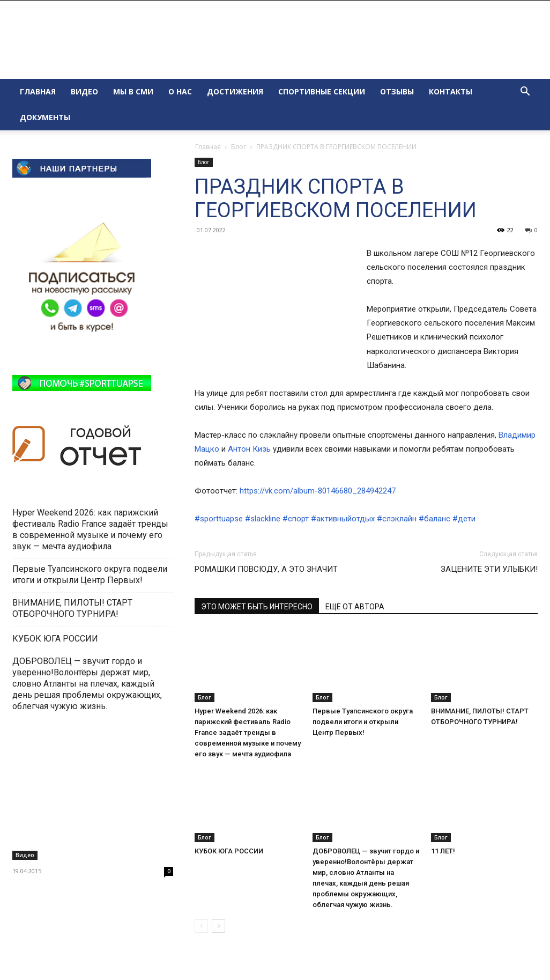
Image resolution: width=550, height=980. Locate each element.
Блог (239, 147)
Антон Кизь (249, 449)
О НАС (180, 91)
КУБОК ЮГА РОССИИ (230, 851)
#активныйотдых (343, 519)
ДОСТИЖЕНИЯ (235, 91)
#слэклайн (397, 519)
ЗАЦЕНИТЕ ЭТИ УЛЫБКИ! (489, 569)
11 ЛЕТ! (444, 851)
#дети (464, 519)
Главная (208, 147)
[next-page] (218, 926)
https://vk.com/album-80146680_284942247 (318, 491)
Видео (25, 855)
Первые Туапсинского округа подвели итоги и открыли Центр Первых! (363, 722)
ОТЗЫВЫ (397, 91)
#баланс (434, 519)
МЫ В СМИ (133, 91)
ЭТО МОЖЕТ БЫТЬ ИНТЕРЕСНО (257, 607)
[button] (525, 93)
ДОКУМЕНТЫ (45, 117)
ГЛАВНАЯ (38, 91)
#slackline (263, 519)
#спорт (296, 519)
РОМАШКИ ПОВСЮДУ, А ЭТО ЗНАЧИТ (266, 569)
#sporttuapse (219, 519)
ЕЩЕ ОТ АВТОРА (355, 607)
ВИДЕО (84, 91)
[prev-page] (201, 926)
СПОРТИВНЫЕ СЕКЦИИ (322, 91)
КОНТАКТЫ (451, 91)
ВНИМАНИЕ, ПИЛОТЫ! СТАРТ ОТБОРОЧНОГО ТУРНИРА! (72, 608)
